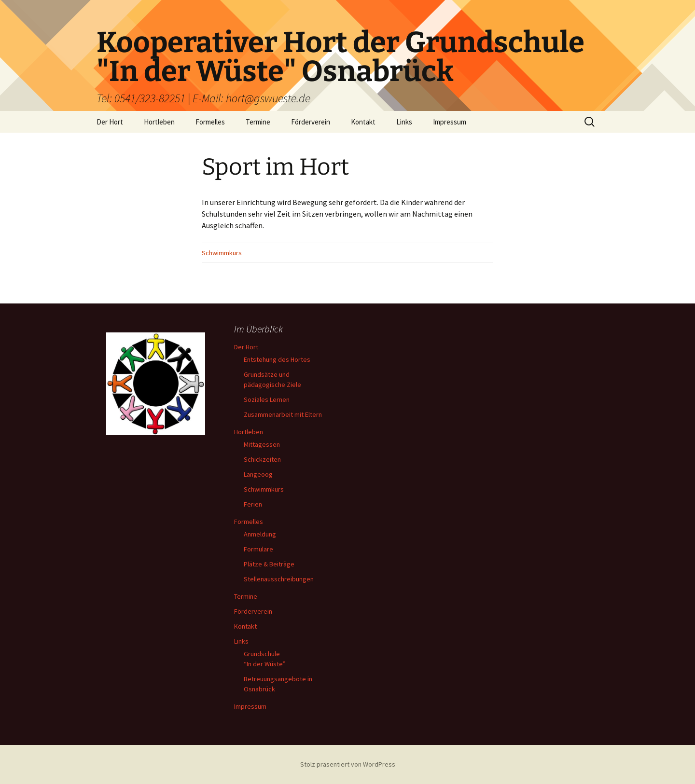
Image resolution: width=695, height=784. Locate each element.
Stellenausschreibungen (279, 579)
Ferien (253, 504)
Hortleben (159, 122)
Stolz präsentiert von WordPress (348, 764)
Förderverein (311, 122)
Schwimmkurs (222, 253)
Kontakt (363, 122)
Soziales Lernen (267, 399)
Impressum (450, 122)
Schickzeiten (262, 459)
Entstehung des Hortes (277, 359)
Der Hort (110, 122)
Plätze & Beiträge (269, 564)
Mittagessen (262, 444)
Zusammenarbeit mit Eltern (283, 414)
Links (404, 122)
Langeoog (258, 474)
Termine (258, 122)
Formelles (210, 122)
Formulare (258, 549)
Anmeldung (260, 534)
